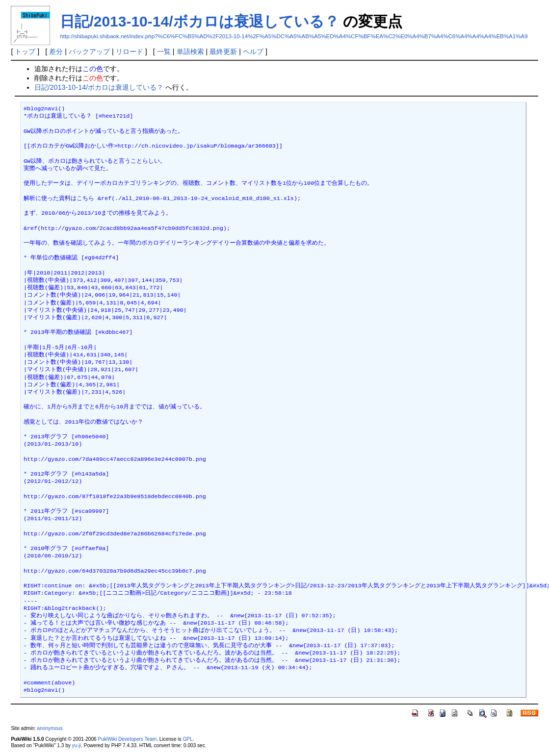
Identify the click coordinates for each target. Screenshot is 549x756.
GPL (187, 739)
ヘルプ (253, 51)
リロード (130, 51)
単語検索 (190, 51)
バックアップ (89, 51)
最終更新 (223, 51)
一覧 (164, 51)
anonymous (50, 728)
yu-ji (77, 745)
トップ (25, 51)
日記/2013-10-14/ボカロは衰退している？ (199, 21)
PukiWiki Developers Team (127, 739)
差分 (56, 51)
